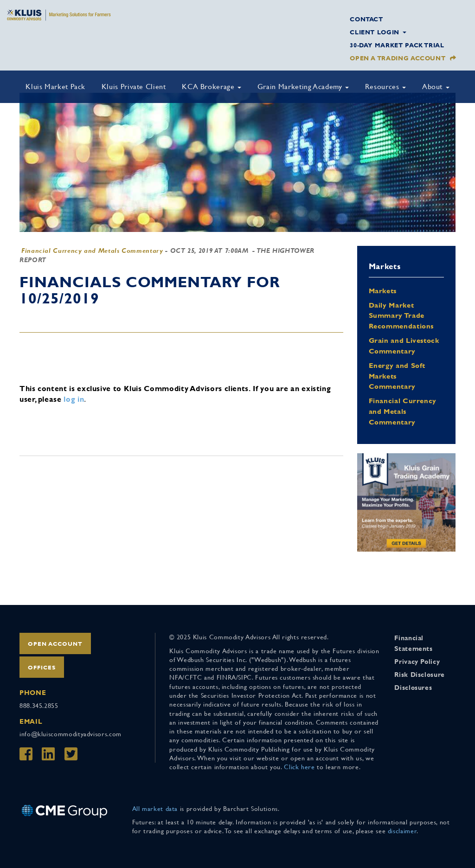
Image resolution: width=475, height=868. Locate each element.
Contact (366, 19)
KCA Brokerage (212, 87)
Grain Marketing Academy (303, 87)
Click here (299, 767)
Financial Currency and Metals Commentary (92, 251)
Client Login (378, 32)
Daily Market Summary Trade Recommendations (401, 316)
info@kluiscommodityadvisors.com (71, 734)
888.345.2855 (39, 706)
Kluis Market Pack (55, 87)
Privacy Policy (417, 662)
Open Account (55, 644)
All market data (155, 809)
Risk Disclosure (420, 675)
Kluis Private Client (134, 87)
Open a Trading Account (398, 58)
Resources (385, 87)
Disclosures (413, 688)
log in (74, 399)
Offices (42, 668)
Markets (383, 291)
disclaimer (402, 831)
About (436, 87)
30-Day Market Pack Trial (397, 45)
